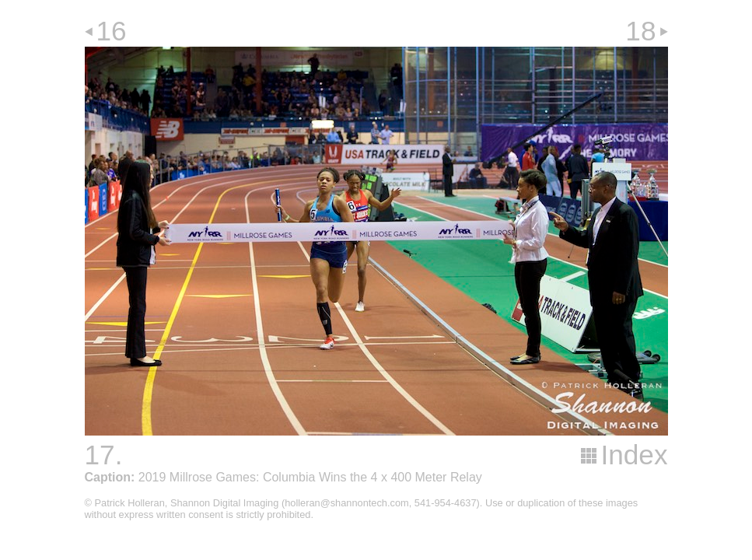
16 (112, 31)
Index (634, 455)
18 (640, 31)
